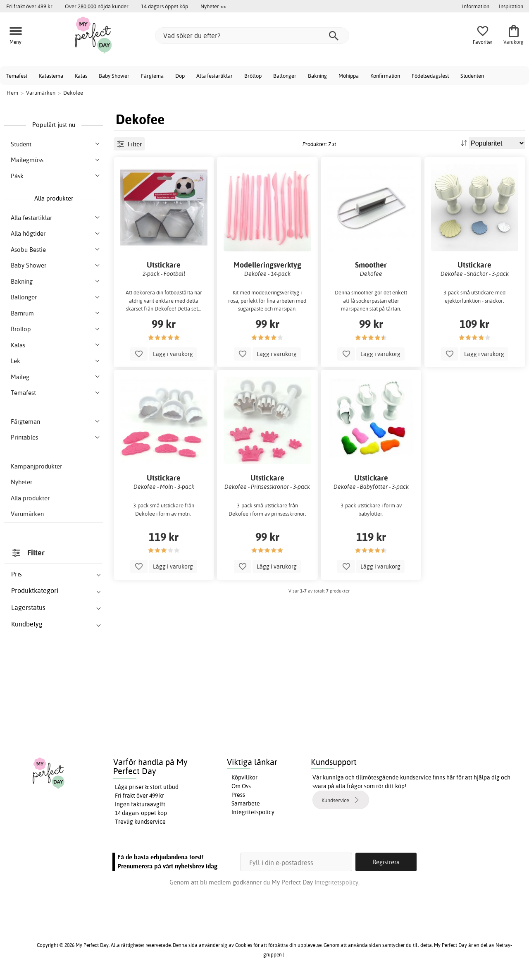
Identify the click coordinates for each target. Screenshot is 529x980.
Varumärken (27, 514)
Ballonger (285, 76)
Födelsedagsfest (430, 76)
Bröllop (253, 76)
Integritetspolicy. (337, 882)
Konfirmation (385, 76)
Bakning (317, 76)
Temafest (17, 76)
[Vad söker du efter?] (252, 36)
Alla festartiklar (214, 76)
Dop (180, 76)
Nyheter (21, 482)
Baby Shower (114, 76)
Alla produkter (30, 498)
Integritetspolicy (253, 812)
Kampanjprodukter (36, 466)
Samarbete (246, 803)
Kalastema (51, 76)
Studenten (472, 76)
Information (476, 6)
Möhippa (349, 76)
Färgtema (152, 76)
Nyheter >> (213, 6)
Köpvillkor (244, 777)
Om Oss (241, 786)
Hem (12, 93)
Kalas (81, 76)
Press (238, 795)
